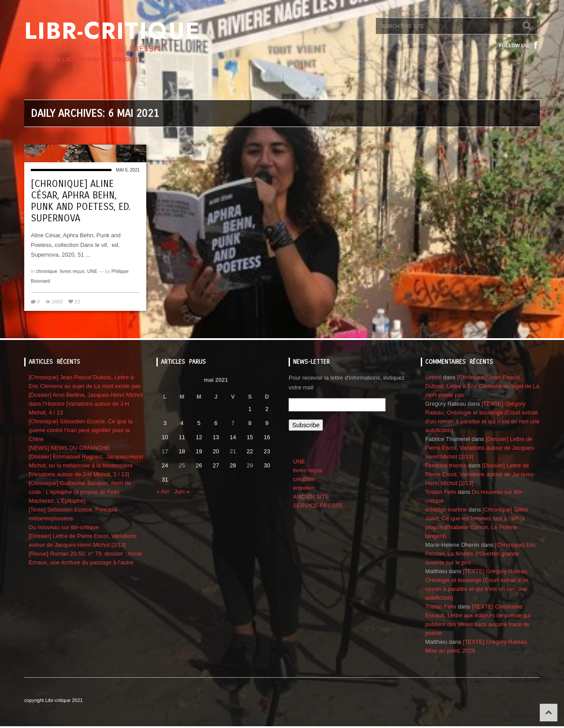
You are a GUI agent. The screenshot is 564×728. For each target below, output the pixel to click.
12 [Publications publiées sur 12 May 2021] (199, 437)
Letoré (433, 377)
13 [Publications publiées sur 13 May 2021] (216, 437)
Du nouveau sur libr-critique (64, 527)
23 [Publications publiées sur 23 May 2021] (267, 451)
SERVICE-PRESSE (318, 506)
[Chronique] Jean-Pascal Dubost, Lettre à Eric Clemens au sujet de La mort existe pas (482, 386)
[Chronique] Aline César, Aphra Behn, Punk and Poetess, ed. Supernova (81, 201)
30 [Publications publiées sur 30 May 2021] (267, 465)
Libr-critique (112, 31)
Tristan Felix (441, 492)
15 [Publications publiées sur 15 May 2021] (250, 437)
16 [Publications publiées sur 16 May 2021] (267, 437)
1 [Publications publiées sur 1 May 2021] (250, 409)
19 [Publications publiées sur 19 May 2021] (199, 451)
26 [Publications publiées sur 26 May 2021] (199, 465)
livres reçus (72, 271)
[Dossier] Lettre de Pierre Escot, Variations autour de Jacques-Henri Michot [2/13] (480, 448)
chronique (47, 271)
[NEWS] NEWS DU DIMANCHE (69, 448)
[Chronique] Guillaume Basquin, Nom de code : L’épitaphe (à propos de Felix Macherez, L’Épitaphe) (80, 492)
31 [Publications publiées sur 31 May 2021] (165, 480)
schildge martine (446, 510)
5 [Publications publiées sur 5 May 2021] (199, 423)
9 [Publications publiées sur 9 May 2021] (267, 423)
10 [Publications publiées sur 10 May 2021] (165, 437)
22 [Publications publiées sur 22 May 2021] (250, 451)
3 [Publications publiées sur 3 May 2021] (165, 423)
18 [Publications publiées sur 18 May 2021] (182, 451)
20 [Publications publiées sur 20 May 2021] (216, 451)
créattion (304, 479)
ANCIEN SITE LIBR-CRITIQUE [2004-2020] (81, 59)
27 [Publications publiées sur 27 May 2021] (216, 465)
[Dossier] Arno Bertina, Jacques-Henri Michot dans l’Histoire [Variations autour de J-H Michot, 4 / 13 (86, 404)
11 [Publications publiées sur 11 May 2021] (182, 437)
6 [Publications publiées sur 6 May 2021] (216, 423)
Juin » (182, 491)
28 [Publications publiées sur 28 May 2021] (233, 465)
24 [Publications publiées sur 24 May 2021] (165, 465)
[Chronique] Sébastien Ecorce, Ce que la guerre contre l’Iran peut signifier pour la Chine (81, 430)
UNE (92, 271)
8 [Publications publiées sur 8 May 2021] (250, 423)
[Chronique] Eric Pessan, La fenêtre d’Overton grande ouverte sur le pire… (481, 554)
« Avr (163, 491)
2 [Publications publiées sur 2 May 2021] (267, 409)
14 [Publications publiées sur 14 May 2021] (233, 437)
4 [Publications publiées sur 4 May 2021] (182, 423)
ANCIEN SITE (311, 497)
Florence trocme (446, 465)
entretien (304, 488)
